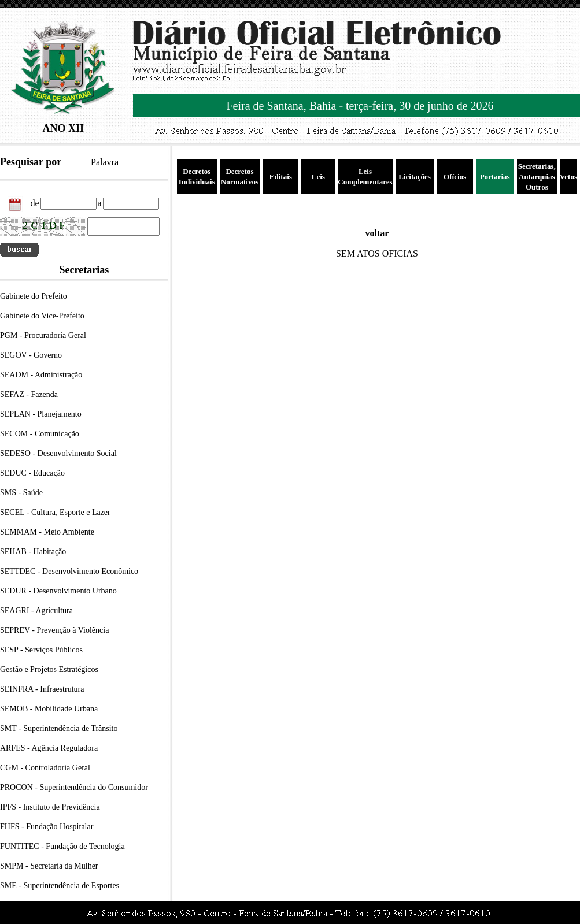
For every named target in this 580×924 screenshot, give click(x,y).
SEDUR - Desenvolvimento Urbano (58, 591)
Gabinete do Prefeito (34, 296)
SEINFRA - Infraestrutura (42, 689)
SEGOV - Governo (31, 355)
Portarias (495, 177)
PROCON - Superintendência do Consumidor (74, 787)
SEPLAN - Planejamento (41, 414)
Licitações (415, 177)
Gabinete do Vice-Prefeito (42, 316)
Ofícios (455, 177)
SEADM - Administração (41, 375)
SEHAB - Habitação (33, 552)
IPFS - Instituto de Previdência (50, 807)
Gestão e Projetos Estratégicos (49, 669)
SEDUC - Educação (32, 473)
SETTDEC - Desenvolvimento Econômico (69, 571)
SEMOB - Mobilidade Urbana (49, 709)
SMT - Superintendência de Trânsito (59, 728)
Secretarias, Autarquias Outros (537, 177)
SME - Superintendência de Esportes (60, 886)
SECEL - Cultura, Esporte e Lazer (55, 512)
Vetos (568, 177)
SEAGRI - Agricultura (36, 611)
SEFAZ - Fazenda (29, 394)
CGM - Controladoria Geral (45, 768)
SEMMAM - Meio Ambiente (47, 532)
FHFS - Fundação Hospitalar (47, 827)
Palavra (105, 162)
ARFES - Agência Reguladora (49, 748)
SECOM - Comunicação (40, 434)
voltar (377, 233)
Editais (281, 177)
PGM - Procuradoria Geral (43, 335)
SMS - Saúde (21, 493)
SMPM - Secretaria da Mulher (49, 866)
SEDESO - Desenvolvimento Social (58, 453)
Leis (318, 177)
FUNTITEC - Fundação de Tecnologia (62, 846)
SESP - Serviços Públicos (41, 650)
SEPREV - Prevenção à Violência (54, 630)
